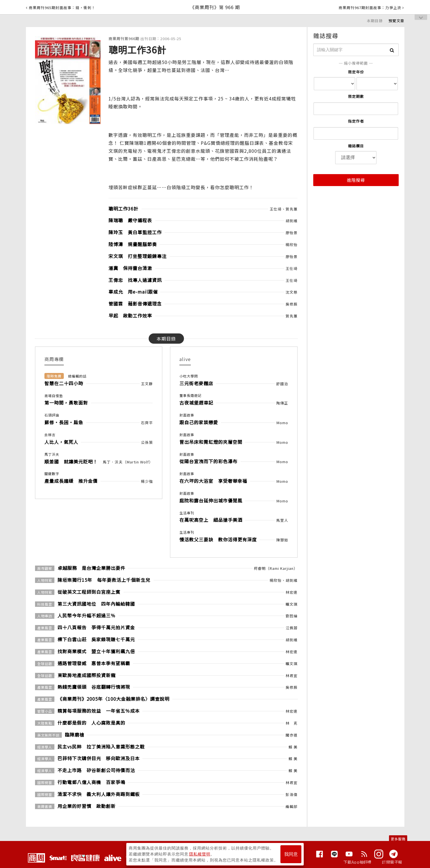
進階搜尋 (356, 180)
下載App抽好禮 (358, 862)
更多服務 (398, 839)
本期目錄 (375, 21)
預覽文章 (396, 21)
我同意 (291, 854)
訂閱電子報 (392, 862)
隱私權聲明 (200, 854)
